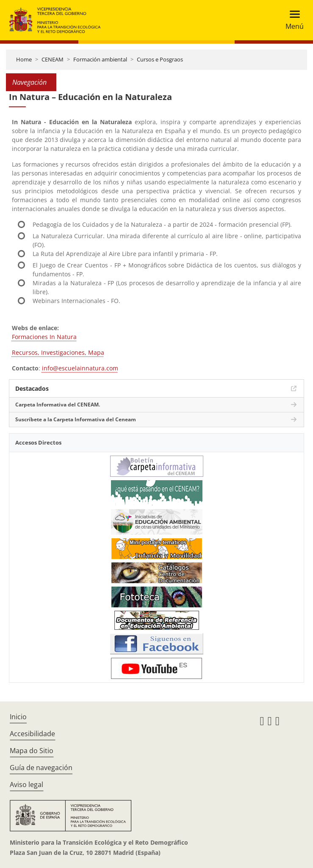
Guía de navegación (41, 768)
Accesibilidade (32, 734)
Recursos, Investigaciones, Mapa (58, 352)
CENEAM (53, 59)
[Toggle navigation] (292, 20)
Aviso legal (26, 785)
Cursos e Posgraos (160, 59)
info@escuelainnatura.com (80, 368)
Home (24, 59)
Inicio (18, 717)
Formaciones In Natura (44, 337)
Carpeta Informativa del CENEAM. (58, 405)
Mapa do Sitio (32, 751)
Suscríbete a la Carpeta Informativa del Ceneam (76, 419)
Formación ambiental (100, 59)
